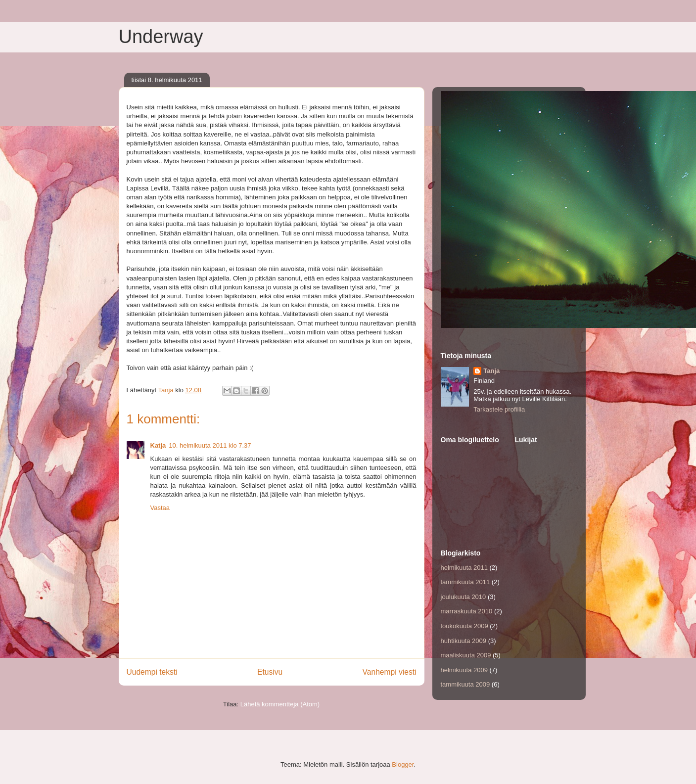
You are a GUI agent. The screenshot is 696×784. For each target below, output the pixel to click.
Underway (161, 37)
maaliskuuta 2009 (466, 655)
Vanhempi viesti (390, 672)
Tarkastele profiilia (499, 409)
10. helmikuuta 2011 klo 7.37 (210, 445)
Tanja (491, 371)
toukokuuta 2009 (464, 626)
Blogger (403, 764)
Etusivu (270, 672)
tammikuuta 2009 (465, 684)
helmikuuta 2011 (464, 568)
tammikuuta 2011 (465, 582)
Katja (158, 445)
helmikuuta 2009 (464, 670)
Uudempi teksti (152, 672)
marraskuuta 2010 (467, 611)
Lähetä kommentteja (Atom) (280, 704)
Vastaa (160, 508)
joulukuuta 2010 (464, 597)
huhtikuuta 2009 (464, 641)
